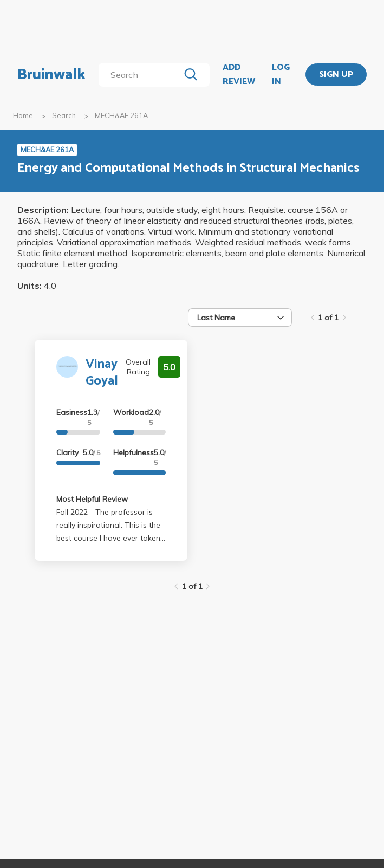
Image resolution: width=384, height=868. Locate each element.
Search (64, 115)
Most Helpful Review (92, 499)
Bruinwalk (51, 75)
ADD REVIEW (239, 75)
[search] (141, 75)
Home (23, 115)
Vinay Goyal (102, 373)
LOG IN (281, 75)
